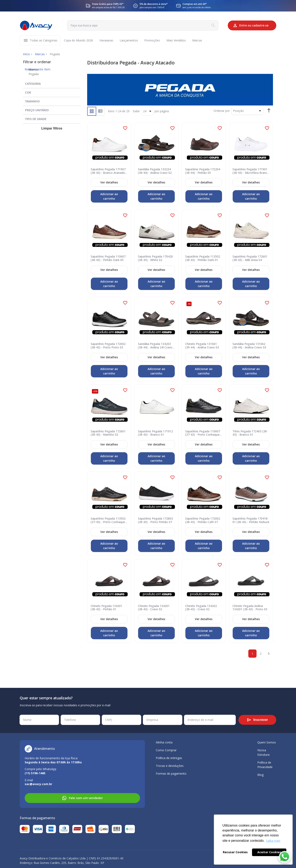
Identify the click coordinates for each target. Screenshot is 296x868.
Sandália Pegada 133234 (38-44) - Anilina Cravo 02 (155, 171)
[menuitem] (44, 40)
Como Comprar (166, 750)
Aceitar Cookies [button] (269, 852)
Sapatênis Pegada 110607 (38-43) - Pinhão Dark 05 (108, 259)
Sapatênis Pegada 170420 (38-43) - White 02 (155, 259)
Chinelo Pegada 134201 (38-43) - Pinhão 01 (106, 608)
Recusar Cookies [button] (235, 852)
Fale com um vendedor (82, 798)
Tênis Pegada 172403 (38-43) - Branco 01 (250, 433)
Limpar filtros (52, 129)
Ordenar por (222, 111)
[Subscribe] (257, 720)
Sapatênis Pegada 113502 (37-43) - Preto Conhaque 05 (108, 521)
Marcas (40, 54)
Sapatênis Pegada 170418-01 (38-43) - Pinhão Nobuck (251, 521)
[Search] (213, 25)
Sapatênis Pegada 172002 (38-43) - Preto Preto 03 (108, 346)
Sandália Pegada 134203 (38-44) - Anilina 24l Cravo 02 (155, 346)
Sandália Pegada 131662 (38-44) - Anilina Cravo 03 (249, 346)
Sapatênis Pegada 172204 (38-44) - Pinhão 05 (203, 171)
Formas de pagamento (171, 774)
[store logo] (36, 25)
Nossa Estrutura (263, 752)
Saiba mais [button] (273, 841)
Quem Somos (267, 742)
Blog (260, 775)
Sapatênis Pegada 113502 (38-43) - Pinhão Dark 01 (203, 259)
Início (27, 54)
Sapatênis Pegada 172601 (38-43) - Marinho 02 (108, 433)
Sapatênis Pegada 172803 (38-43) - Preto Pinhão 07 (155, 521)
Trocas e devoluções (170, 766)
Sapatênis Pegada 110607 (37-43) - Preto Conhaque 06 (203, 433)
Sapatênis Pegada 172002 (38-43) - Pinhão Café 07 (203, 521)
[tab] (52, 83)
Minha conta (164, 742)
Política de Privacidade (265, 765)
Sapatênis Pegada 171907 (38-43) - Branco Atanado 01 (108, 171)
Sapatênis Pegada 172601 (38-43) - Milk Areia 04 (250, 259)
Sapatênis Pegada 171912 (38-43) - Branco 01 (155, 433)
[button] (125, 128)
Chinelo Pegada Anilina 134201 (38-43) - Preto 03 (250, 608)
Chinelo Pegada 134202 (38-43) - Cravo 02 (201, 608)
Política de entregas (169, 758)
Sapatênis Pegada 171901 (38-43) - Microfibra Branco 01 (251, 171)
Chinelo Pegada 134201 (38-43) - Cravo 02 (154, 608)
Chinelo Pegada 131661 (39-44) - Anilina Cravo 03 (202, 346)
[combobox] (142, 25)
